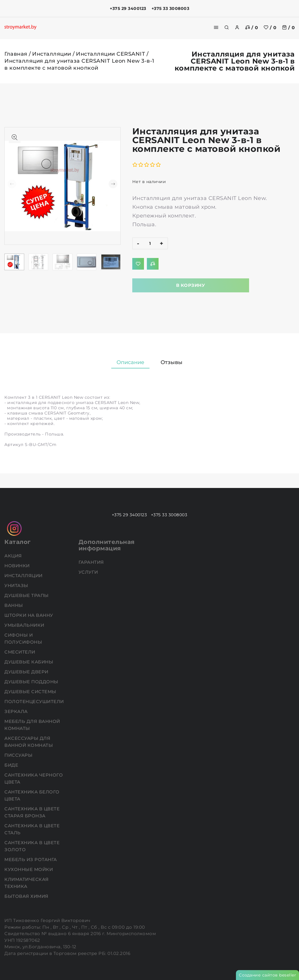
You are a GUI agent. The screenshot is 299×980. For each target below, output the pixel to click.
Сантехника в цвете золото (32, 846)
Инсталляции (52, 54)
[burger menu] (216, 27)
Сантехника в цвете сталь (32, 829)
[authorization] (237, 27)
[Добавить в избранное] (138, 264)
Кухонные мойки (29, 869)
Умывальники (25, 625)
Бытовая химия (27, 896)
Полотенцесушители (35, 701)
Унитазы (17, 585)
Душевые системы (31, 692)
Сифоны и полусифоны (24, 639)
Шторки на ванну (29, 615)
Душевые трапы (27, 595)
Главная (16, 54)
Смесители (20, 652)
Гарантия (92, 562)
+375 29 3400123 (128, 8)
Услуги (89, 572)
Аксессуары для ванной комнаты (29, 742)
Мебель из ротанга (31, 859)
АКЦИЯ (14, 556)
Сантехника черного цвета (34, 778)
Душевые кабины (29, 662)
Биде (12, 765)
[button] (113, 184)
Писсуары (19, 755)
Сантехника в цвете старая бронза (32, 812)
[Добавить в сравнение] (153, 264)
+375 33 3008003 (171, 8)
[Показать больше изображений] (15, 137)
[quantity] (150, 243)
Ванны (14, 605)
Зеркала (17, 711)
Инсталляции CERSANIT (111, 54)
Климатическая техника (27, 883)
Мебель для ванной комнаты (32, 725)
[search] (227, 27)
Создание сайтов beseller (267, 975)
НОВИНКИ (18, 566)
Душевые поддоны (32, 682)
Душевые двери (27, 672)
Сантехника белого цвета (32, 795)
